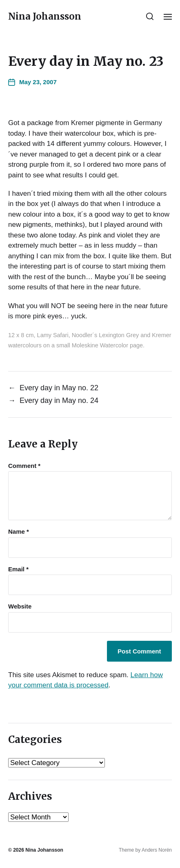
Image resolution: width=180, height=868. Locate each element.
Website (20, 606)
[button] (150, 16)
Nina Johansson (45, 16)
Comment (24, 466)
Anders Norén (157, 850)
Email (18, 569)
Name (19, 532)
